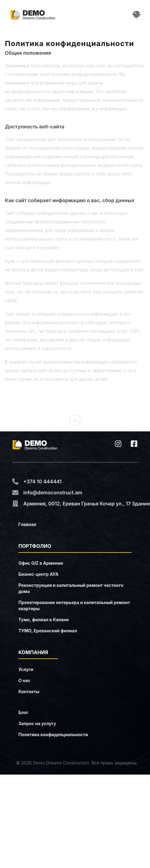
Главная (27, 524)
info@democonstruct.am (53, 493)
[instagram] (118, 444)
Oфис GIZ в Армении (41, 563)
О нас (24, 680)
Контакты (29, 691)
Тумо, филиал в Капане (44, 620)
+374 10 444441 (42, 481)
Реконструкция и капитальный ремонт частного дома (71, 588)
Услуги (26, 669)
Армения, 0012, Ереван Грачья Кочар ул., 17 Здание (87, 504)
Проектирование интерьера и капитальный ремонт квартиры (74, 605)
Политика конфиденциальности (53, 734)
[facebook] (134, 444)
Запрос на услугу (37, 723)
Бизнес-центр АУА (38, 574)
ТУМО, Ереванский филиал (48, 631)
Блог (23, 712)
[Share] (137, 15)
